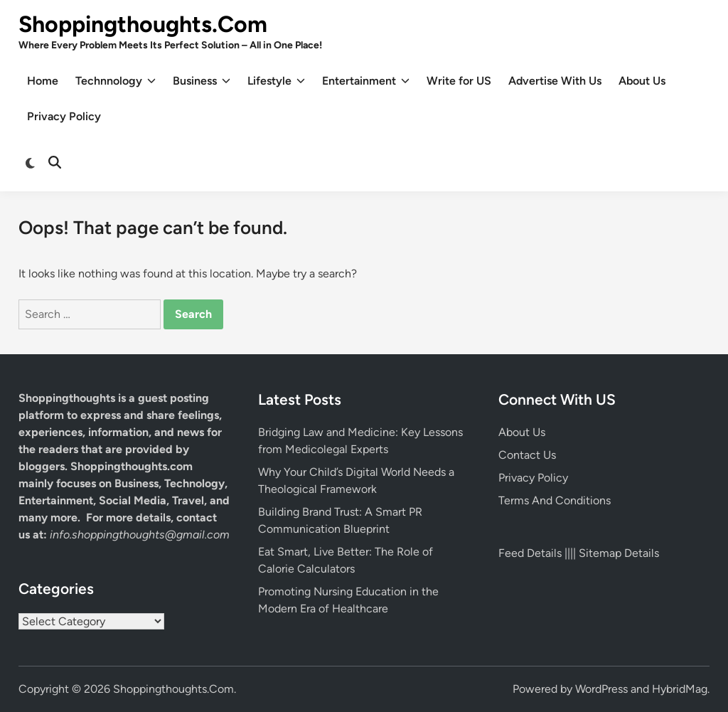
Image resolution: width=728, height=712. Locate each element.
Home (43, 81)
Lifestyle (276, 81)
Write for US (459, 81)
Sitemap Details (619, 553)
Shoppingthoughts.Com (143, 24)
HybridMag (680, 689)
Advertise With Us (555, 81)
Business (202, 81)
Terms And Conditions (555, 500)
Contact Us (527, 455)
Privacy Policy (64, 116)
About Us (642, 81)
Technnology (116, 81)
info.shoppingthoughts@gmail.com (140, 535)
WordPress (601, 689)
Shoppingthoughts (67, 398)
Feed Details (530, 553)
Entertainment (366, 81)
